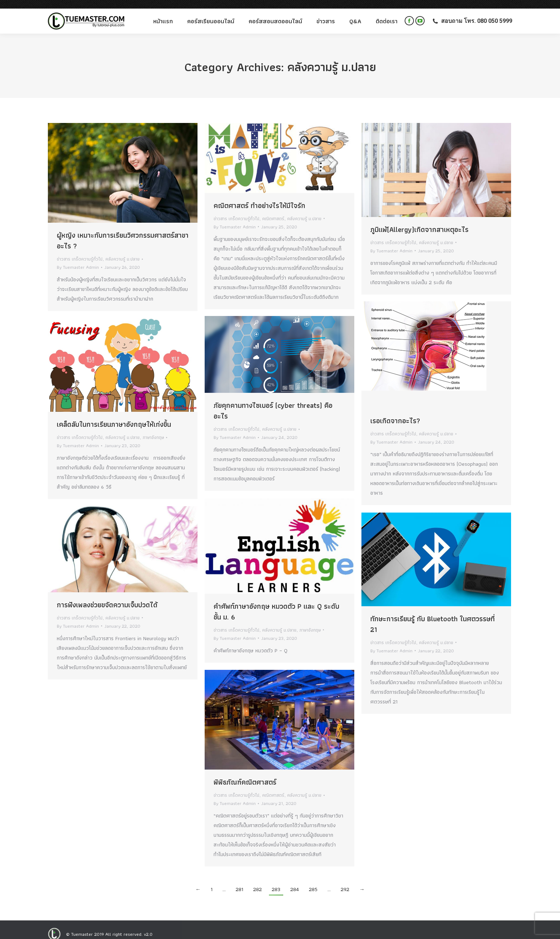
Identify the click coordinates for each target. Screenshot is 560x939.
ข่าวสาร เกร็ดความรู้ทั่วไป (80, 250)
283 (276, 881)
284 (295, 881)
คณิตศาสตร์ (273, 210)
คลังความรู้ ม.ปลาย (122, 250)
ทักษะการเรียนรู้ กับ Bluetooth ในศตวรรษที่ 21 (432, 616)
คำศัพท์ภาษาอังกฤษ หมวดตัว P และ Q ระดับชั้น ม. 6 (276, 603)
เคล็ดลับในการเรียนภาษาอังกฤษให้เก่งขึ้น (114, 416)
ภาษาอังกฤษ (153, 429)
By (78, 259)
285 (313, 881)
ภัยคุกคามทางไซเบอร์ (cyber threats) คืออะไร (273, 402)
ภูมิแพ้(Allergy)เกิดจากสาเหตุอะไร (419, 221)
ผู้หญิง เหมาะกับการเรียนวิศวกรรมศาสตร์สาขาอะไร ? (123, 232)
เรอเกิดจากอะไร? (395, 412)
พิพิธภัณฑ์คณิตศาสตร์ (245, 774)
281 (239, 881)
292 (345, 881)
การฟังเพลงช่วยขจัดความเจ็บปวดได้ (107, 596)
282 (257, 881)
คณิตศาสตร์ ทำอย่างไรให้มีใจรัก (259, 197)
